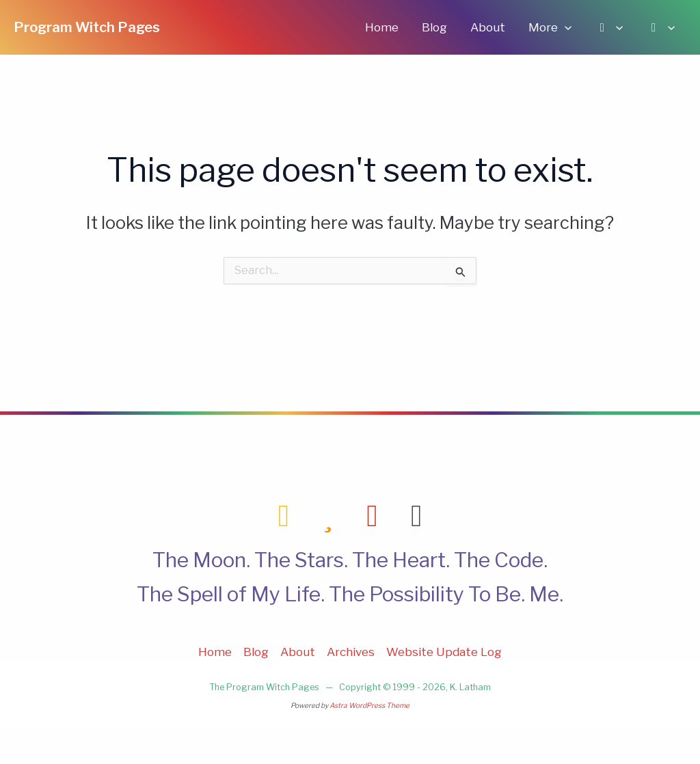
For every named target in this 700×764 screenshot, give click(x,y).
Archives (351, 652)
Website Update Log (444, 652)
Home (382, 27)
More (550, 27)
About (488, 27)
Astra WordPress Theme (369, 706)
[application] (565, 27)
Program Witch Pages (87, 27)
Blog (434, 27)
